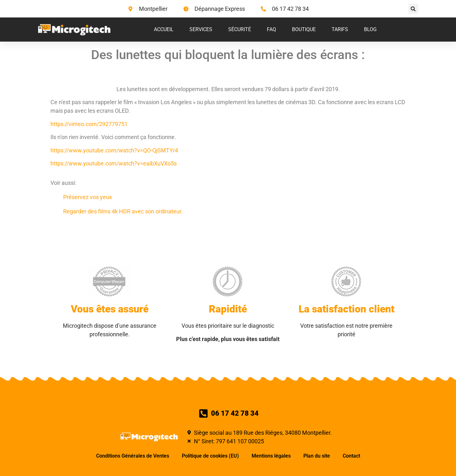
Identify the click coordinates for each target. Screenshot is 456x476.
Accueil (164, 29)
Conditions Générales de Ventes (133, 456)
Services (201, 29)
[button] (413, 9)
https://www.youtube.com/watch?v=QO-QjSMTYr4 (114, 150)
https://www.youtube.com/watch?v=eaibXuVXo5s (114, 163)
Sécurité (240, 29)
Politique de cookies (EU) (210, 456)
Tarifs (340, 29)
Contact (351, 456)
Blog (370, 29)
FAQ (271, 29)
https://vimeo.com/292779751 (89, 124)
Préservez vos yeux (88, 197)
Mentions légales (271, 456)
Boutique (304, 29)
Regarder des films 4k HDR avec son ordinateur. (123, 211)
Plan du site (317, 456)
